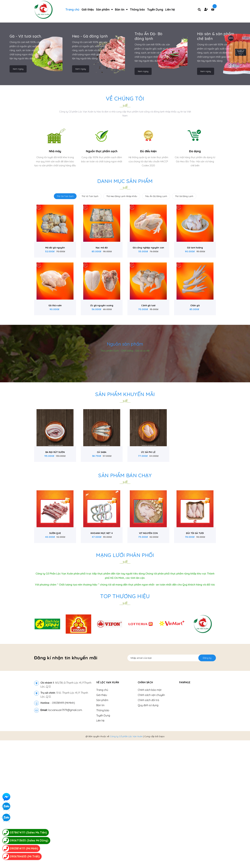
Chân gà (195, 425)
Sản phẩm (102, 828)
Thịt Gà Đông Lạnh (184, 307)
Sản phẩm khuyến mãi (125, 513)
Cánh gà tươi (148, 425)
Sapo (162, 864)
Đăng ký (207, 786)
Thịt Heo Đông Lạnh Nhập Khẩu (122, 307)
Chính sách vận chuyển (151, 823)
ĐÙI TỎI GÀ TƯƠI (195, 661)
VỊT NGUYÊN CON (148, 661)
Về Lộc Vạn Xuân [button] (108, 810)
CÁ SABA (102, 576)
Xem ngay (18, 179)
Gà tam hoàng (195, 363)
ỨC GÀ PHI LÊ (148, 576)
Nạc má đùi (102, 363)
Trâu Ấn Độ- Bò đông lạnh (148, 147)
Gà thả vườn (55, 425)
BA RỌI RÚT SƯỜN (55, 576)
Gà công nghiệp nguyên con (148, 363)
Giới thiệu (102, 823)
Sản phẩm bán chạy (125, 599)
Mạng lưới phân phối (125, 683)
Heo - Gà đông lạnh (90, 147)
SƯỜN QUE (55, 661)
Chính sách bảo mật (150, 818)
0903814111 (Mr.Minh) (64, 830)
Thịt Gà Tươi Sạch (65, 307)
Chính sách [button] (145, 810)
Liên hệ (100, 848)
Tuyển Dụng (103, 843)
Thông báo (103, 838)
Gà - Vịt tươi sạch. (26, 147)
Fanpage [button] (185, 810)
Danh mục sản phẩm (125, 292)
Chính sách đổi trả (148, 828)
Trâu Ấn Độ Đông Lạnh (156, 307)
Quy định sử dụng (148, 833)
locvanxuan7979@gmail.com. (61, 838)
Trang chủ (102, 818)
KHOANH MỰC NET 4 (102, 661)
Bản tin (100, 833)
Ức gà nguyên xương (102, 425)
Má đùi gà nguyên (55, 363)
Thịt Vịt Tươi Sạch (90, 307)
